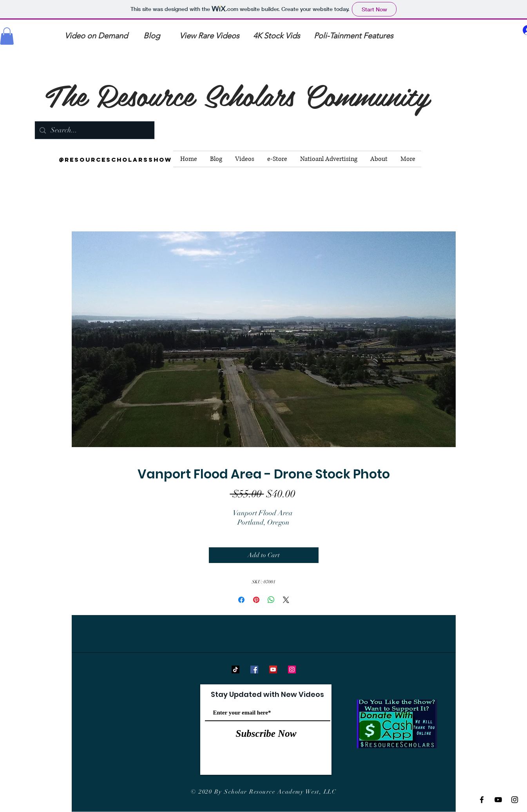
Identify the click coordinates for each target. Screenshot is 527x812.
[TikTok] (235, 669)
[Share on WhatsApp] (271, 600)
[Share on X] (286, 600)
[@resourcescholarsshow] (115, 160)
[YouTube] (273, 669)
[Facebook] (254, 669)
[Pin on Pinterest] (256, 600)
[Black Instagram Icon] (515, 800)
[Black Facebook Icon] (482, 800)
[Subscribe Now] (266, 734)
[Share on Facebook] (241, 600)
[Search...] (94, 130)
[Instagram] (292, 669)
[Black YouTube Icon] (498, 800)
